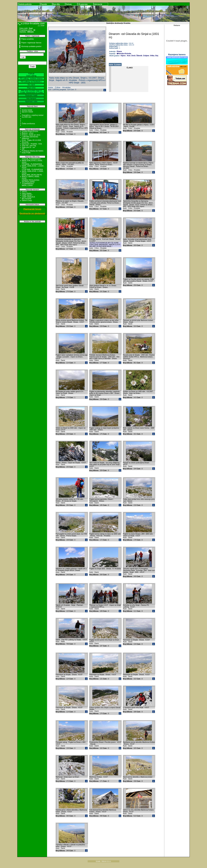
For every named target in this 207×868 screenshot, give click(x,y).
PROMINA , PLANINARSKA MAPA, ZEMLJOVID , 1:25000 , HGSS (33, 166)
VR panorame (83, 4)
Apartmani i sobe (31, 101)
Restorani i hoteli (31, 95)
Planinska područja (25, 4)
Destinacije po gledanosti (32, 213)
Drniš (133, 56)
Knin (128, 56)
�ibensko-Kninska (124, 54)
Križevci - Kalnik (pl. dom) (31, 135)
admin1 (25, 192)
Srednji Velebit (27, 110)
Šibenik (139, 56)
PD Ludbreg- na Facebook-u (31, 82)
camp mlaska (27, 193)
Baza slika (56, 4)
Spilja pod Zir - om (28, 147)
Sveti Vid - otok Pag (29, 146)
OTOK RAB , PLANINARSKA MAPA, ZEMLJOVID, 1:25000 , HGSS (33, 171)
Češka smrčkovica (28, 124)
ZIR (23, 149)
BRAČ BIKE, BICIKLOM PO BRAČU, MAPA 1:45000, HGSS (32, 177)
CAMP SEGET (27, 195)
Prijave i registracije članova (31, 43)
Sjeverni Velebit (27, 112)
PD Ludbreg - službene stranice (31, 79)
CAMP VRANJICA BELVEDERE (28, 198)
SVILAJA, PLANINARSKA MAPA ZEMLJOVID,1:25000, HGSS (32, 161)
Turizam (69, 4)
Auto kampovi (31, 98)
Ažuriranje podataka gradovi (31, 46)
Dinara (119, 51)
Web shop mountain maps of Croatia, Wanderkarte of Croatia (31, 92)
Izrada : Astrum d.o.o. (103, 861)
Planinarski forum (32, 209)
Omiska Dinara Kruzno (30, 131)
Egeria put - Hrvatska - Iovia (32, 144)
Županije (44, 4)
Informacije (98, 4)
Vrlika (152, 56)
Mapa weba (31, 88)
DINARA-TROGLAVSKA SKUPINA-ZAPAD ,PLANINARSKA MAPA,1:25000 (31, 183)
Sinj (156, 56)
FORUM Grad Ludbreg (31, 75)
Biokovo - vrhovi (28, 133)
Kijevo (123, 56)
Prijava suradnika (27, 39)
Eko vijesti (31, 85)
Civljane (146, 56)
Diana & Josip (27, 200)
